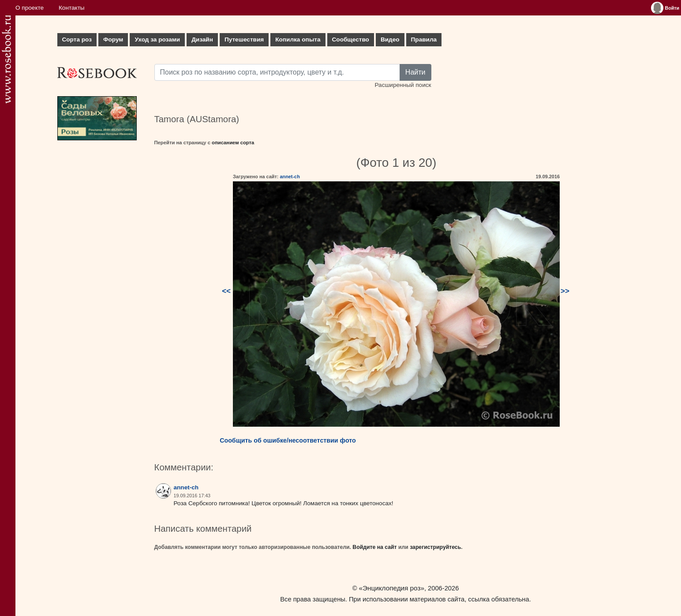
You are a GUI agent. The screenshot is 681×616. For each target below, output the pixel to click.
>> (565, 291)
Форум (113, 39)
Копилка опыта (298, 39)
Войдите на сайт (374, 547)
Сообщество (351, 39)
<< (226, 291)
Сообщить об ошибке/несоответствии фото (288, 440)
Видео (390, 39)
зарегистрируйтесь (435, 547)
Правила (424, 39)
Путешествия (244, 39)
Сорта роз (77, 39)
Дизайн (202, 39)
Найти (415, 72)
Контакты (72, 8)
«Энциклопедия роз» (392, 588)
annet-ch (290, 177)
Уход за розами (157, 39)
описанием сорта (233, 143)
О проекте (30, 8)
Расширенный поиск (403, 85)
